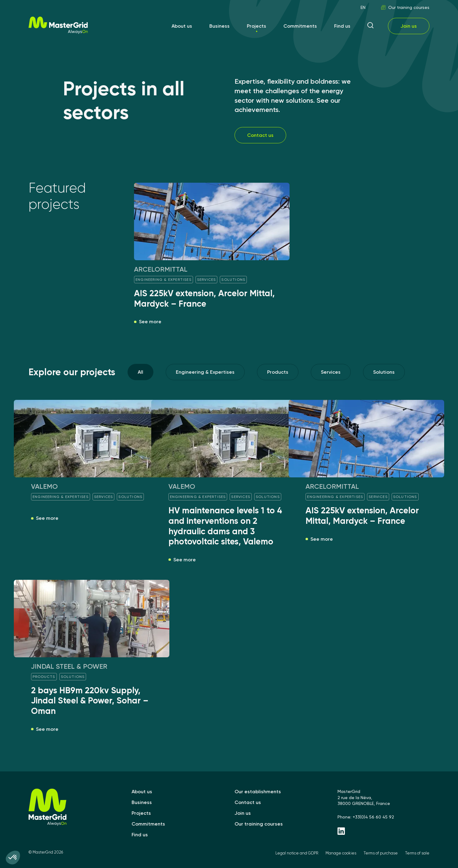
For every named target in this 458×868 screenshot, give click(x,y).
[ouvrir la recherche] (370, 26)
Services (331, 372)
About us (182, 26)
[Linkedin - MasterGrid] (383, 832)
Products (278, 372)
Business (219, 26)
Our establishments (258, 792)
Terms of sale (417, 853)
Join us (409, 26)
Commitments (300, 26)
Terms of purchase (381, 853)
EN (363, 7)
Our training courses (405, 7)
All (140, 372)
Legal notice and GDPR (297, 853)
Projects (257, 26)
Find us (342, 26)
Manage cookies (341, 853)
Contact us (260, 135)
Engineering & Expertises (205, 372)
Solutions (384, 372)
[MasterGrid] (58, 32)
